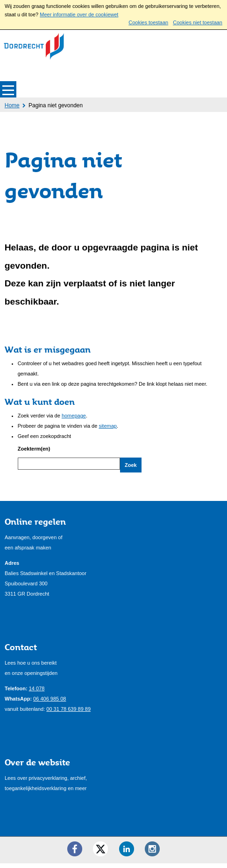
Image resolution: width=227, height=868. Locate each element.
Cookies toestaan (148, 22)
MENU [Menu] (8, 89)
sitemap (108, 426)
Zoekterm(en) (34, 449)
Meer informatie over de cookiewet (79, 14)
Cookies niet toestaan (198, 22)
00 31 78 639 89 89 (68, 713)
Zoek (131, 465)
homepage (74, 416)
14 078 (37, 693)
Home (12, 105)
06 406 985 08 (50, 703)
